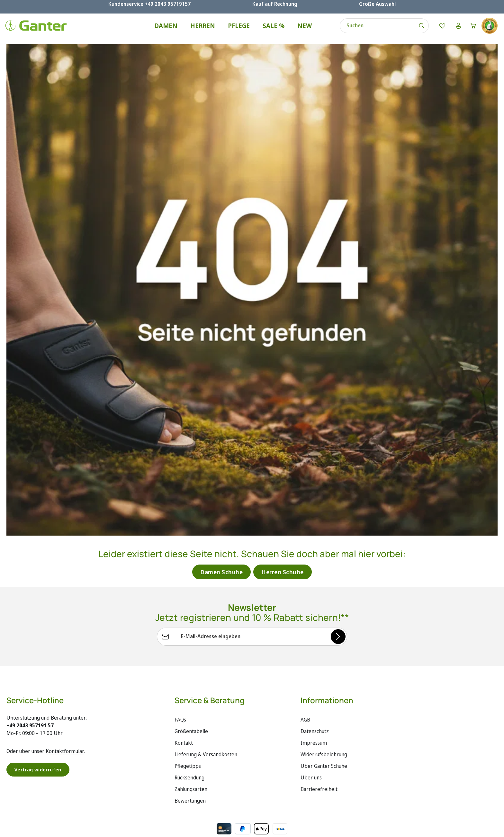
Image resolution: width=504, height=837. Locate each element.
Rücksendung (189, 786)
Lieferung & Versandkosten (206, 763)
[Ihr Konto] (455, 30)
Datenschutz (315, 740)
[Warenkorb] (472, 30)
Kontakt (184, 751)
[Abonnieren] (338, 645)
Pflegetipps (188, 775)
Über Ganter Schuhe (324, 775)
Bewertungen (190, 809)
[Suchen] (418, 30)
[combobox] (374, 30)
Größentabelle (191, 740)
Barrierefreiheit (319, 798)
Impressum (314, 751)
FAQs (180, 728)
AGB (305, 728)
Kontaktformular (65, 760)
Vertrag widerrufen (39, 778)
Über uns (311, 786)
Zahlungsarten (191, 798)
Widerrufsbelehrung (324, 763)
